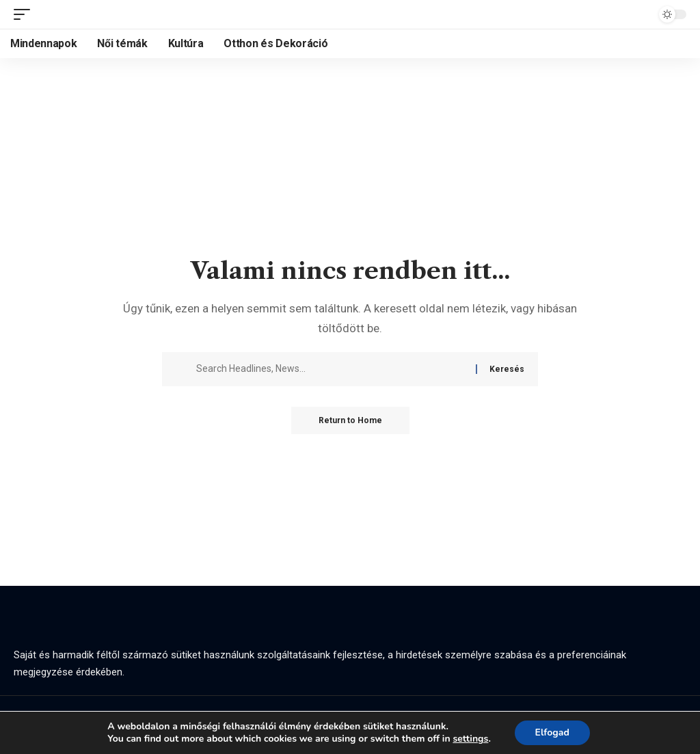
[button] (25, 14)
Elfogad (552, 732)
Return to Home (350, 420)
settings (470, 739)
